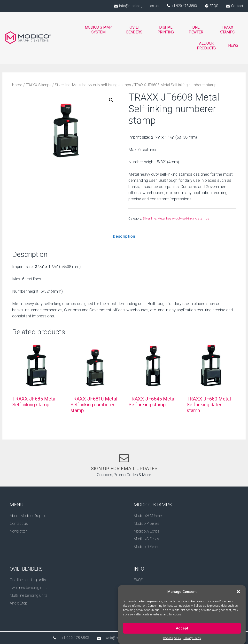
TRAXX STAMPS (227, 30)
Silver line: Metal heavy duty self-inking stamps (93, 85)
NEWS (233, 45)
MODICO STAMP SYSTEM (99, 31)
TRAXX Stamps (39, 85)
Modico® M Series (149, 516)
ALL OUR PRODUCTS (206, 46)
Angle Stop (19, 603)
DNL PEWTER (196, 30)
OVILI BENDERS (134, 31)
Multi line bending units (29, 595)
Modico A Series (147, 531)
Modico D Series (147, 547)
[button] (238, 593)
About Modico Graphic (28, 516)
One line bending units (28, 580)
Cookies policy (172, 640)
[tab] (124, 236)
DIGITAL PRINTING (166, 31)
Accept (182, 630)
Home (17, 85)
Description (124, 236)
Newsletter (18, 531)
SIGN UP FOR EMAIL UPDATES (124, 469)
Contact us (19, 523)
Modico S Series (146, 539)
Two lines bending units (29, 588)
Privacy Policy (192, 640)
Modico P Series (147, 523)
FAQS (138, 580)
